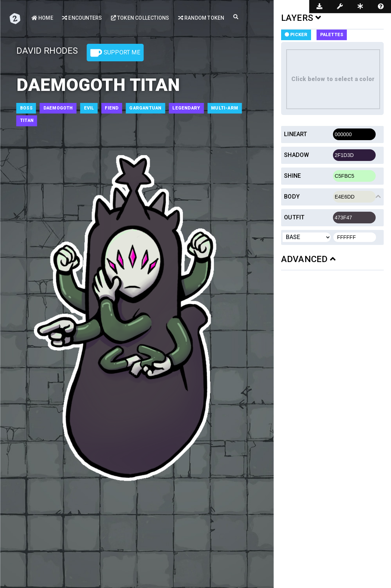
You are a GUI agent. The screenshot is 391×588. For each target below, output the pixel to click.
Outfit (294, 217)
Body (292, 197)
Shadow (296, 155)
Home (42, 18)
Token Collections (140, 18)
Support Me (115, 53)
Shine (292, 176)
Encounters (82, 18)
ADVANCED (308, 259)
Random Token (201, 18)
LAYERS (301, 18)
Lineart (296, 134)
